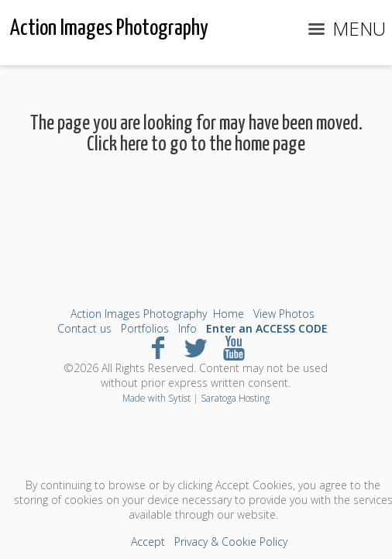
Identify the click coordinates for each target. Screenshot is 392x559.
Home (229, 314)
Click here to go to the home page (196, 145)
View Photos (284, 314)
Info (187, 328)
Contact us (84, 328)
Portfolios (145, 328)
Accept (148, 542)
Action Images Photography (139, 314)
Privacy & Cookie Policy (231, 542)
